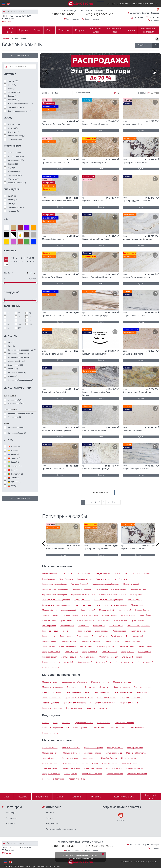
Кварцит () (13, 96)
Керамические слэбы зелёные (113, 595)
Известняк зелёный (51, 667)
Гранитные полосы (116, 728)
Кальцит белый (142, 610)
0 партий (146, 13)
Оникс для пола (143, 692)
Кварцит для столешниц (97, 708)
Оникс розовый (102, 631)
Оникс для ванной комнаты (78, 692)
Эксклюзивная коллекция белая (56, 600)
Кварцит (80, 30)
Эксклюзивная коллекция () (20, 104)
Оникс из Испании (129, 763)
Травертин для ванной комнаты (79, 698)
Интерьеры (11, 813)
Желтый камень (66, 579)
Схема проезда (72, 19)
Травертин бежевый (135, 636)
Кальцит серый (71, 615)
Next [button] (155, 72)
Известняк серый (145, 662)
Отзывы (111, 4)
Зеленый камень (122, 574)
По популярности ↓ (83, 93)
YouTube (121, 817)
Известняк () (13, 100)
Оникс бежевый (116, 626)
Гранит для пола (74, 687)
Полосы (46, 723)
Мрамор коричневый (83, 605)
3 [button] (102, 81)
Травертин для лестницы (131, 698)
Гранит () (12, 85)
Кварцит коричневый (51, 652)
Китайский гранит (70, 763)
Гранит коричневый (86, 621)
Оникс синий (82, 636)
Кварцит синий (128, 652)
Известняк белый (104, 662)
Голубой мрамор (103, 574)
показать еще (101, 493)
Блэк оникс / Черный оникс (139, 626)
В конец (116, 502)
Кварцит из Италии (135, 768)
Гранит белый (145, 615)
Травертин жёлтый (132, 641)
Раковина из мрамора (124, 723)
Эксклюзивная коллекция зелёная (112, 605)
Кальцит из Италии (70, 758)
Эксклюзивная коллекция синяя (56, 605)
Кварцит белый (86, 646)
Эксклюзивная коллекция (148, 30)
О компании (122, 4)
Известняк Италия (115, 774)
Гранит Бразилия (90, 758)
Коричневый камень (142, 574)
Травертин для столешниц (75, 703)
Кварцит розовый (90, 652)
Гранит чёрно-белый (138, 631)
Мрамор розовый (68, 610)
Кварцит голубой (66, 662)
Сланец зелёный (85, 662)
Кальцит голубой (128, 615)
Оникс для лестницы (123, 692)
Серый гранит (104, 621)
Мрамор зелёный (107, 610)
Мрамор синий (125, 610)
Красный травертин (106, 646)
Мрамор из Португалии (136, 753)
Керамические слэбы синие (83, 595)
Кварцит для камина (129, 703)
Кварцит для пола (74, 708)
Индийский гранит (109, 758)
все (158, 93)
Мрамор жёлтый (49, 610)
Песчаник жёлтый (138, 589)
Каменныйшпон (151, 797)
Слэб (55, 723)
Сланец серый (48, 662)
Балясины (66, 723)
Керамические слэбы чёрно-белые (111, 589)
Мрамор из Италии (71, 753)
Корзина (155, 20)
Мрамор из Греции (115, 748)
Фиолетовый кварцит (108, 657)
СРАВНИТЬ (148, 45)
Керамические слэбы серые (54, 595)
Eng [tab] (6, 264)
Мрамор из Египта (135, 748)
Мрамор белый (137, 595)
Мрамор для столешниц (53, 687)
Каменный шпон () (16, 107)
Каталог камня (9, 30)
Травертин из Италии (71, 768)
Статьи (49, 818)
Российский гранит (90, 763)
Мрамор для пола (50, 682)
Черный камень (85, 574)
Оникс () (11, 88)
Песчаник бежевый (79, 584)
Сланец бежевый (88, 657)
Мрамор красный (87, 610)
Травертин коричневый (90, 641)
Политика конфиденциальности (61, 829)
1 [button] (96, 81)
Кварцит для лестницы (52, 708)
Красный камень (103, 579)
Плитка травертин (136, 728)
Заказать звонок (92, 19)
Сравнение (137, 17)
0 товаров (155, 13)
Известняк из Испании (137, 774)
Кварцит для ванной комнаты (103, 703)
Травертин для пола (51, 703)
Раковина (96, 797)
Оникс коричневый (50, 631)
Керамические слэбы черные (55, 589)
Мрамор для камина (100, 682)
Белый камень (68, 574)
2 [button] (99, 81)
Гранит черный (67, 621)
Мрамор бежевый (82, 600)
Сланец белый (144, 652)
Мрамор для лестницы (123, 682)
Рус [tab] (6, 260)
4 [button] (105, 81)
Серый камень (48, 579)
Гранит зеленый (67, 626)
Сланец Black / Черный (132, 657)
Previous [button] (47, 72)
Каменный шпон (96, 30)
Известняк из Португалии (53, 779)
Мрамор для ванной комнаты (74, 682)
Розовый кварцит (50, 657)
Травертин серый (112, 641)
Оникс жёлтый (84, 631)
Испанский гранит (50, 763)
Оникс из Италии (110, 763)
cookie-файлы (82, 855)
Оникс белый (99, 626)
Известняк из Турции (78, 779)
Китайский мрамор (114, 753)
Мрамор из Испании (93, 753)
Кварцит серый (71, 652)
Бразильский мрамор (94, 748)
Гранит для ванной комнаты (97, 687)
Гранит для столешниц (52, 692)
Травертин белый (99, 636)
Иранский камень (50, 748)
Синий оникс (116, 636)
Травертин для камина (107, 698)
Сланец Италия (71, 774)
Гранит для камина (122, 687)
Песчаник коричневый (82, 589)
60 (152, 93)
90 (155, 93)
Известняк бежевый (124, 662)
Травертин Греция (50, 768)
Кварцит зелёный (109, 652)
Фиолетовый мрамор (51, 615)
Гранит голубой (66, 636)
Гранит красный (49, 626)
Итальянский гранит (130, 758)
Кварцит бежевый (126, 646)
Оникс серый (68, 631)
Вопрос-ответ (52, 824)
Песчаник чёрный (131, 584)
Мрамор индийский (51, 753)
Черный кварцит (146, 646)
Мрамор (23, 30)
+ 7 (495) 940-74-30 (100, 14)
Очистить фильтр (20, 55)
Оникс (50, 30)
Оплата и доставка (139, 4)
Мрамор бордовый (90, 615)
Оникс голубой (48, 646)
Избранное (154, 17)
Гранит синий (83, 626)
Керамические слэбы (115, 30)
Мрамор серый (138, 605)
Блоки (60, 797)
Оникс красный (119, 631)
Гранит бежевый (49, 621)
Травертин (64, 30)
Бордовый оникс (49, 641)
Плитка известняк (50, 733)
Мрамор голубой (109, 615)
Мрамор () (13, 81)
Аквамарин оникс (50, 574)
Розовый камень (84, 579)
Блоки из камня (104, 723)
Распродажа (11, 818)
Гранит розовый (138, 621)
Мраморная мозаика (84, 723)
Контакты (155, 4)
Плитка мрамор (80, 728)
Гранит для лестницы (143, 687)
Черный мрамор (135, 600)
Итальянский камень (71, 748)
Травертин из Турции (93, 768)
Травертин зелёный (67, 646)
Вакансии (10, 824)
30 (149, 93)
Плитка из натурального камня (56, 728)
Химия (131, 30)
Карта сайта (152, 862)
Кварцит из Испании (51, 774)
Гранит (37, 30)
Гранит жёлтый (121, 621)
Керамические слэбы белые (54, 584)
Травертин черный (68, 641)
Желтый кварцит (69, 657)
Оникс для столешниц (52, 698)
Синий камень (121, 579)
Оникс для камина (102, 692)
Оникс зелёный (49, 636)
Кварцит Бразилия (114, 768)
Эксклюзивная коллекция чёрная (109, 600)
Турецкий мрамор (50, 758)
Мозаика (22, 797)
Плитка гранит (97, 728)
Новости (50, 813)
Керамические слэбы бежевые (106, 584)
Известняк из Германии (92, 774)
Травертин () (14, 92)
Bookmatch (42, 797)
